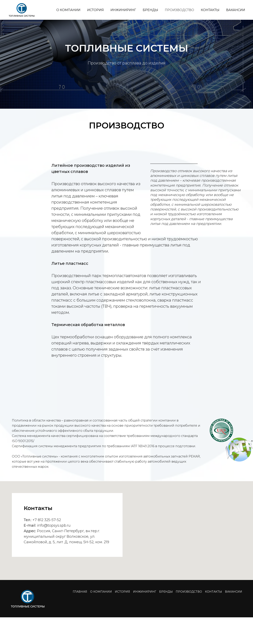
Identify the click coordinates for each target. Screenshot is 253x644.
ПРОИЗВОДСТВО (179, 10)
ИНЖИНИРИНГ (123, 10)
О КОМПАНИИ (68, 10)
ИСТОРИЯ (95, 10)
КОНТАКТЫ (210, 10)
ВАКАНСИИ (236, 10)
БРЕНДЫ (150, 10)
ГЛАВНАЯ (80, 592)
